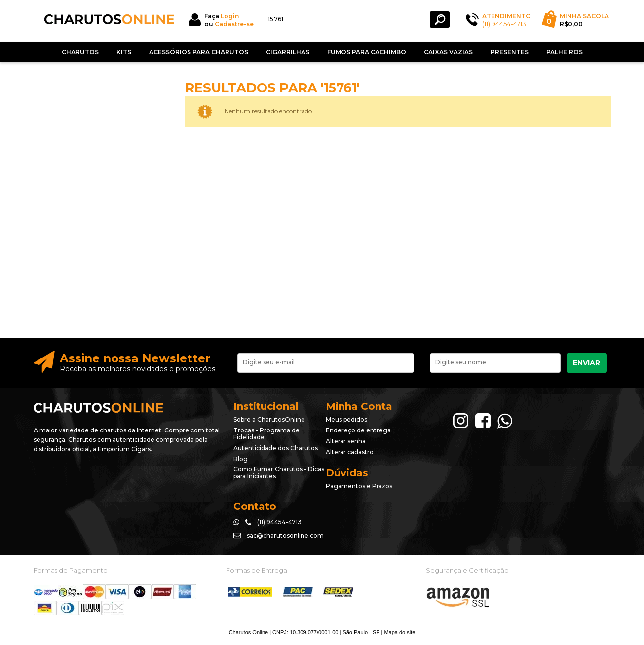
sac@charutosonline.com (285, 535)
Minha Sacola (584, 16)
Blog (241, 459)
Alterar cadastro (350, 452)
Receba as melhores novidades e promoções (137, 369)
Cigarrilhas (288, 52)
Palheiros (565, 52)
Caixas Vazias (448, 52)
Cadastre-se (234, 24)
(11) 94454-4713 (504, 24)
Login (230, 16)
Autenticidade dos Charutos (276, 448)
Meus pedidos (346, 419)
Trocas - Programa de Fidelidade (266, 434)
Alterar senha (346, 441)
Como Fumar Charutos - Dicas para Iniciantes (279, 473)
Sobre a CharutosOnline (269, 419)
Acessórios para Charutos (199, 52)
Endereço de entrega (358, 430)
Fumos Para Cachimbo (367, 52)
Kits (124, 52)
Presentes (510, 52)
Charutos (80, 52)
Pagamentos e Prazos (359, 486)
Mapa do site (399, 632)
